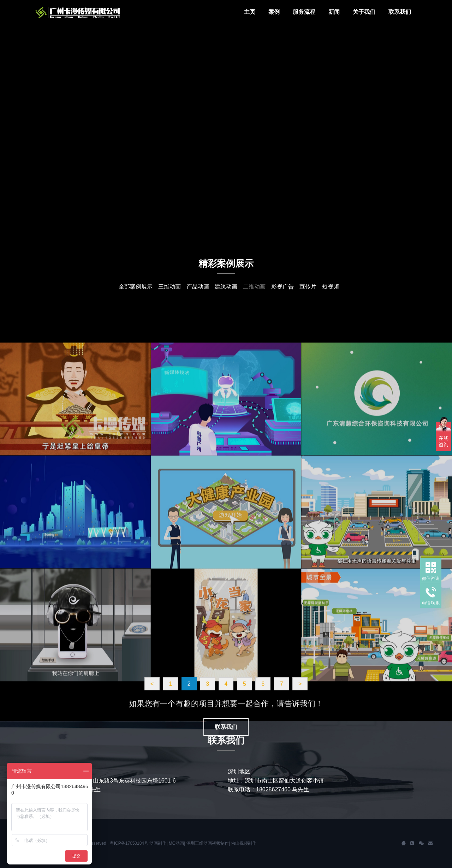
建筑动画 (226, 291)
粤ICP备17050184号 (129, 843)
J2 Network (88, 12)
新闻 (334, 12)
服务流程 (304, 12)
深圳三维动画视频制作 (208, 843)
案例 (274, 12)
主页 (250, 12)
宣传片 (308, 291)
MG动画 (176, 843)
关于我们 (364, 12)
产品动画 (198, 291)
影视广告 (282, 291)
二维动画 (254, 291)
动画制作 (158, 843)
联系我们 (400, 12)
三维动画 (169, 291)
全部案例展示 (136, 291)
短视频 (331, 291)
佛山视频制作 (244, 843)
